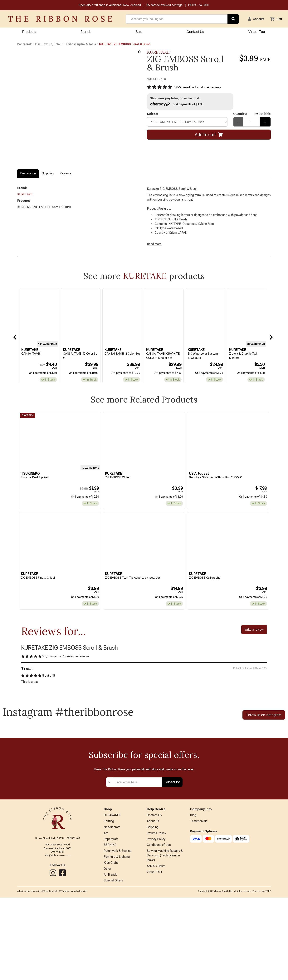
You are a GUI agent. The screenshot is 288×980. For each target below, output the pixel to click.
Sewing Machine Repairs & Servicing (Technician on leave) (165, 936)
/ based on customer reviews (200, 88)
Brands (86, 32)
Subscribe (172, 860)
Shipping (48, 174)
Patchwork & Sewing (118, 931)
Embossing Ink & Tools (81, 45)
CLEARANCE (112, 893)
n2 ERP (268, 974)
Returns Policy (156, 912)
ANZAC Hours (156, 948)
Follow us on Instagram (264, 722)
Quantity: (252, 116)
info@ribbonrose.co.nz (58, 933)
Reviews (65, 174)
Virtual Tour (257, 32)
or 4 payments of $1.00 (179, 105)
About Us (153, 900)
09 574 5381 (201, 5)
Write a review (254, 636)
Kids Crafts (111, 944)
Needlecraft (112, 906)
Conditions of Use (159, 925)
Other (107, 950)
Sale (139, 32)
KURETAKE (158, 53)
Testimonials (199, 900)
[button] (254, 19)
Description (28, 174)
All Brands (110, 957)
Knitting (109, 900)
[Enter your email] (138, 860)
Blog (193, 893)
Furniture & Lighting (117, 938)
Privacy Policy (156, 919)
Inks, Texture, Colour (49, 45)
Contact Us (195, 32)
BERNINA (110, 925)
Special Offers (113, 963)
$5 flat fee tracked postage (164, 5)
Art (106, 912)
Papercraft (24, 45)
